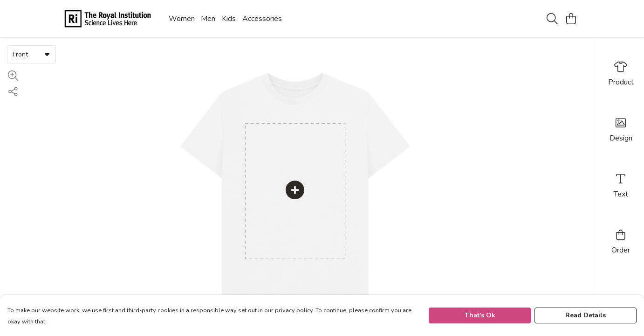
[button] (47, 54)
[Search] (552, 19)
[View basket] (571, 19)
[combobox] (31, 54)
